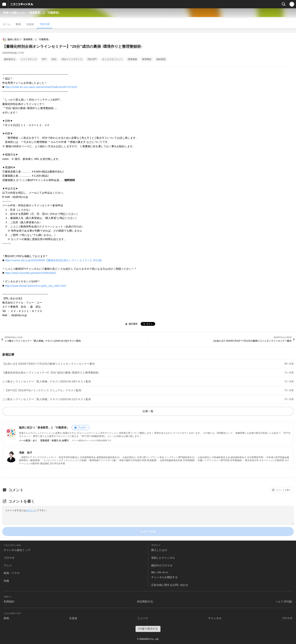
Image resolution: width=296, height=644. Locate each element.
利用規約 (9, 602)
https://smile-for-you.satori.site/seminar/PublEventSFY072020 (41, 87)
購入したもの (159, 550)
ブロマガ (44, 24)
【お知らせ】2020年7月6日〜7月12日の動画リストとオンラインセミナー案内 (49, 364)
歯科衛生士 (10, 59)
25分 (54, 59)
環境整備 (132, 59)
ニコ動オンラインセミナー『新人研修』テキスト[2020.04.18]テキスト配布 (47, 381)
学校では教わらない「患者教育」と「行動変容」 (32, 13)
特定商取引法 (145, 602)
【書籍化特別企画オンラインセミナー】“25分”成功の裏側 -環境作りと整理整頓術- (51, 373)
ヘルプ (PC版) (284, 602)
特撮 (6, 581)
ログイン (30, 510)
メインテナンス (29, 59)
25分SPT (92, 59)
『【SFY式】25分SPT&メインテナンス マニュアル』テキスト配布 (42, 390)
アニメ (8, 565)
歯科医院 (161, 59)
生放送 (30, 24)
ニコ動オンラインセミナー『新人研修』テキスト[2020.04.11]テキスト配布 (47, 399)
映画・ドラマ (12, 573)
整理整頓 (147, 59)
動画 (18, 24)
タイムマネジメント (112, 59)
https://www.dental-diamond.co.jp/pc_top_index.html (35, 286)
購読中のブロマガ (162, 565)
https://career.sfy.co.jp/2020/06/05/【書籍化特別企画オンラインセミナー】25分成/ (53, 260)
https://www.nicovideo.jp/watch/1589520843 (31, 273)
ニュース (143, 618)
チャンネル (215, 618)
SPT (44, 59)
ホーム (7, 24)
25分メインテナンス (72, 59)
